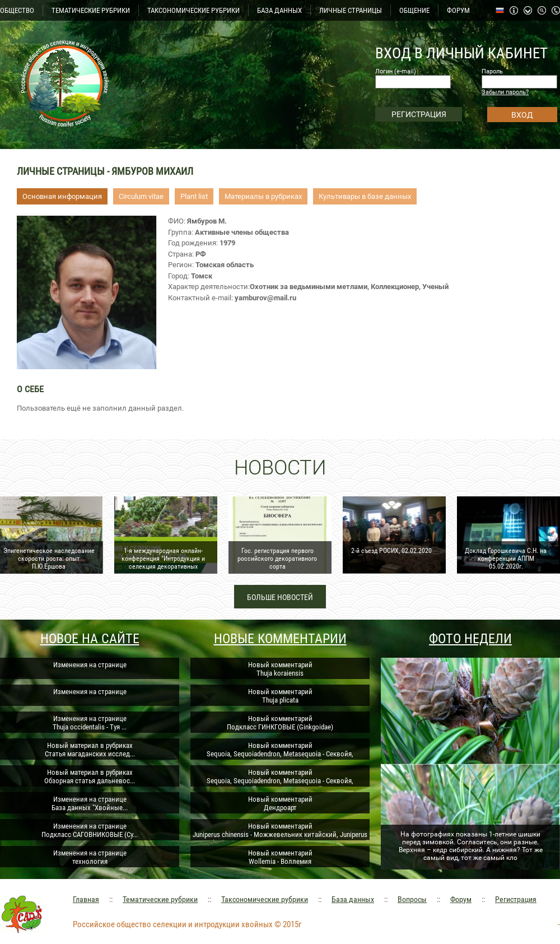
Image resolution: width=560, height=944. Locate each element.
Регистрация (516, 899)
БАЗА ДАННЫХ (279, 10)
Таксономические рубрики (265, 899)
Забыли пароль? (505, 92)
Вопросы (412, 899)
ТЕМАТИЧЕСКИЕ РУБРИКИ (91, 10)
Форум (461, 899)
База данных (353, 899)
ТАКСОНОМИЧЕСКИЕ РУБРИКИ (193, 10)
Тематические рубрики (160, 899)
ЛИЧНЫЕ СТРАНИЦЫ (351, 10)
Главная (86, 899)
